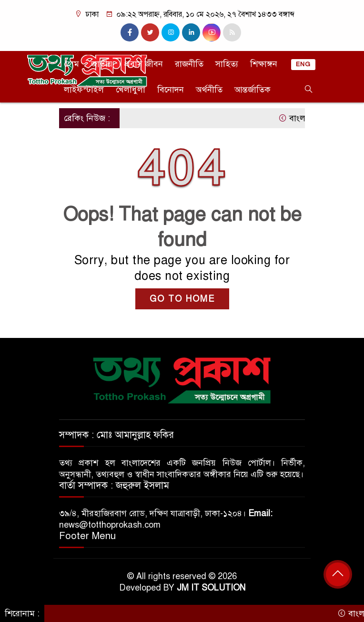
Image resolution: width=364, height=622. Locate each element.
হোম (71, 64)
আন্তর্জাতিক (253, 90)
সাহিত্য (227, 64)
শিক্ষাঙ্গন (264, 64)
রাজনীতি (189, 64)
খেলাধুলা (131, 90)
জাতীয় (102, 64)
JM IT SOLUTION (211, 588)
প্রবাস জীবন (144, 64)
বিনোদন (171, 90)
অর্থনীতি (209, 90)
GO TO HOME (182, 299)
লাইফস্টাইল (84, 90)
